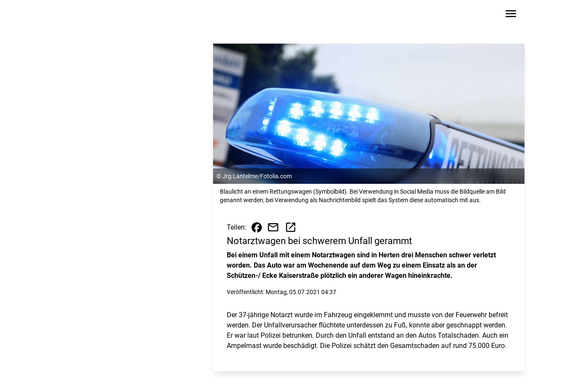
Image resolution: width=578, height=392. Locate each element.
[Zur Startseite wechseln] (81, 15)
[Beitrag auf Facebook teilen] (257, 227)
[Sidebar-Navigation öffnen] (511, 15)
